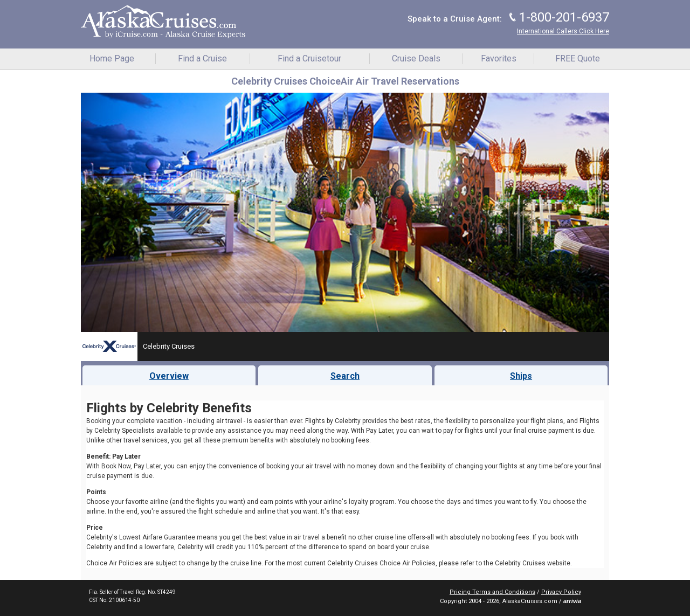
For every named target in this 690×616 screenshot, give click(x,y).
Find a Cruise (202, 58)
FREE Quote (578, 58)
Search (345, 376)
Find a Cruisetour (309, 58)
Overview (169, 376)
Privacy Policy (561, 592)
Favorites (499, 58)
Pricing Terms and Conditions (492, 592)
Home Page (112, 58)
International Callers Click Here (563, 31)
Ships (521, 376)
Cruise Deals (416, 58)
